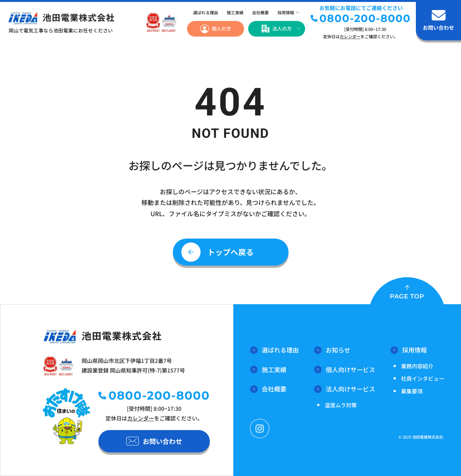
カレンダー (350, 36)
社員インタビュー (422, 379)
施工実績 (235, 13)
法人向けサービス (344, 389)
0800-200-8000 (365, 18)
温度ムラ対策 (340, 405)
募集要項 (412, 391)
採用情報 (286, 13)
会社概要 (261, 13)
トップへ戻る (231, 252)
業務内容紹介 (417, 366)
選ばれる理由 (205, 13)
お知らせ (332, 350)
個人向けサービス (344, 369)
